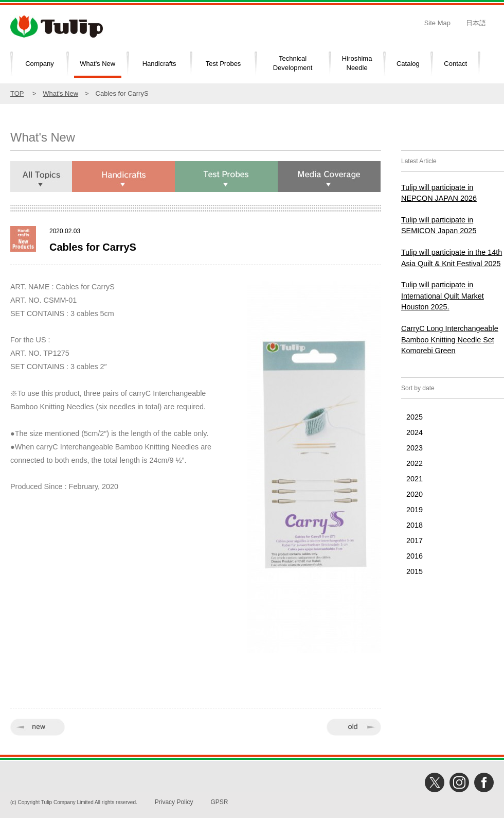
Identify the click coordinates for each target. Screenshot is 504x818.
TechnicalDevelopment (293, 63)
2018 (415, 525)
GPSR (219, 802)
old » (354, 727)
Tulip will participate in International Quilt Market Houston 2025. (443, 296)
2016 (415, 556)
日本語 (476, 23)
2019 (415, 510)
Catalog (408, 64)
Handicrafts (159, 64)
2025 (415, 417)
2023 (415, 448)
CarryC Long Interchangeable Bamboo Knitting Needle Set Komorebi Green (450, 340)
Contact (455, 64)
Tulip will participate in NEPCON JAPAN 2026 (439, 193)
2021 (415, 479)
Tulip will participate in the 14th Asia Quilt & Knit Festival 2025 (452, 258)
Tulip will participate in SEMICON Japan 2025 (439, 225)
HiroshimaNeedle (357, 63)
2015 (415, 571)
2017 (415, 541)
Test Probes (223, 64)
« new (38, 727)
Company (40, 64)
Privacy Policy (174, 802)
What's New (97, 64)
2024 (415, 432)
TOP (17, 93)
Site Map (437, 23)
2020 (415, 494)
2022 (415, 463)
